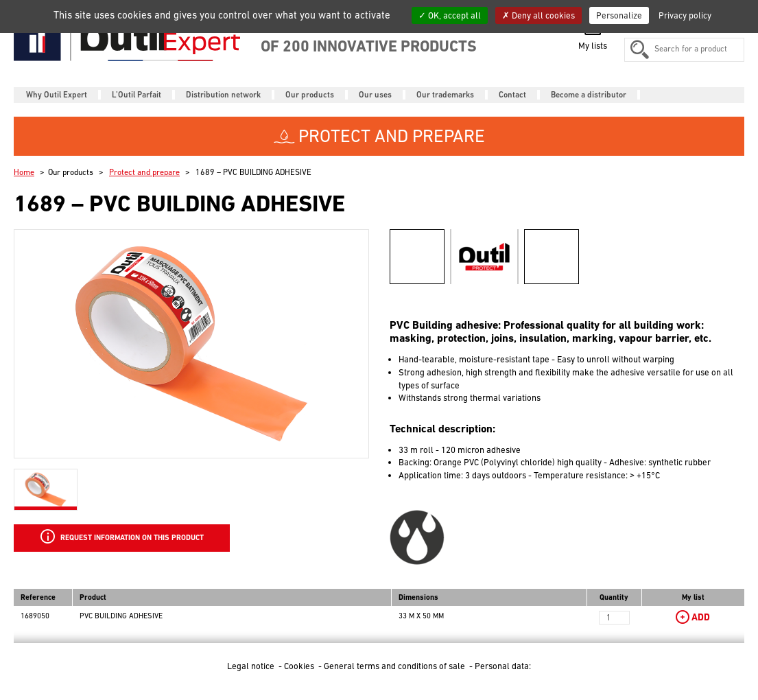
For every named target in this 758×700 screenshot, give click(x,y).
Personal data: (503, 666)
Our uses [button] (375, 95)
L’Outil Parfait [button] (137, 95)
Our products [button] (310, 95)
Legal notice (252, 666)
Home (24, 172)
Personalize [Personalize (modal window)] (619, 15)
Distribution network (223, 95)
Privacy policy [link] (685, 15)
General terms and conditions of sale (395, 666)
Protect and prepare (144, 172)
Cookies (300, 666)
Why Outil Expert (57, 95)
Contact (512, 95)
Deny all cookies (538, 15)
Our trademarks (445, 95)
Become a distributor (589, 95)
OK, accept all (450, 15)
